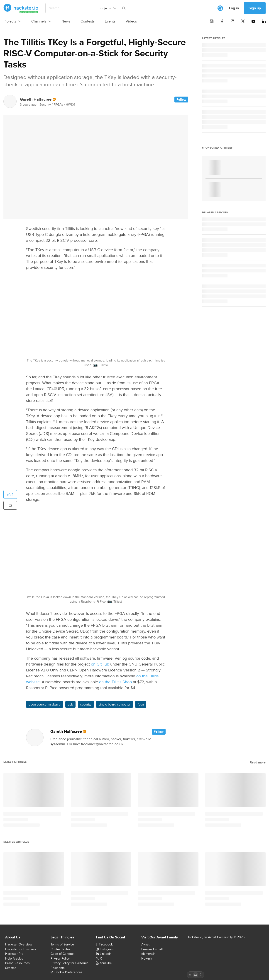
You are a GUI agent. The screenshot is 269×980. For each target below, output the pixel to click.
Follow (181, 100)
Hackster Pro (14, 954)
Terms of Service (62, 944)
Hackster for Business (21, 949)
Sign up (255, 8)
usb (70, 704)
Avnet (145, 944)
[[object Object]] (220, 8)
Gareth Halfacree (36, 99)
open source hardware (45, 704)
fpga (141, 704)
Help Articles (14, 958)
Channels (41, 21)
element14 (148, 954)
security (86, 704)
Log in (234, 8)
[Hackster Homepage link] (21, 8)
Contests (88, 21)
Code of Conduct (62, 954)
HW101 (70, 105)
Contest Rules (60, 949)
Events (110, 21)
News (66, 21)
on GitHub (100, 664)
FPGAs (58, 105)
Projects (12, 21)
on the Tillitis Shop (115, 682)
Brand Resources (17, 963)
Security (45, 105)
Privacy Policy (60, 958)
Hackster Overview (19, 944)
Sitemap (11, 968)
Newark (147, 958)
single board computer (115, 704)
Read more (258, 762)
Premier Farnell (152, 949)
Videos (131, 21)
